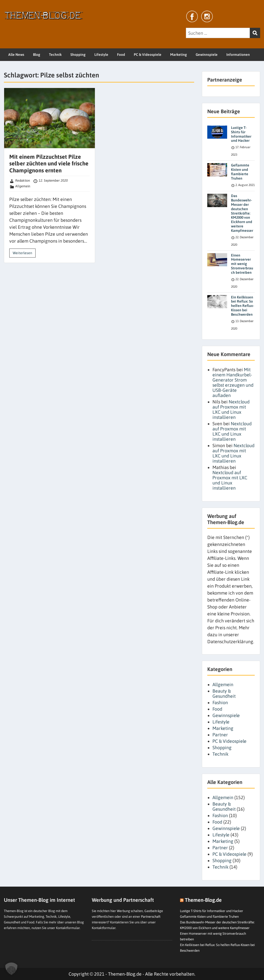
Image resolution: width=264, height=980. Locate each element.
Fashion (220, 703)
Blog (37, 55)
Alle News (16, 55)
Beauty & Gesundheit (224, 694)
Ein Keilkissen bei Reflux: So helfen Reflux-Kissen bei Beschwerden (242, 306)
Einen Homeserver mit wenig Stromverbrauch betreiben (242, 264)
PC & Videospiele (148, 55)
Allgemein (23, 186)
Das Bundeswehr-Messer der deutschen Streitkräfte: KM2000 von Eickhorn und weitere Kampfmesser (242, 213)
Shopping (78, 55)
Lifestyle (101, 55)
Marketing (179, 55)
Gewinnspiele (207, 55)
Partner (220, 735)
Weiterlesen (22, 253)
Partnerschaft (151, 917)
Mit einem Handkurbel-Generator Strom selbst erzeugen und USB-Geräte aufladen (233, 382)
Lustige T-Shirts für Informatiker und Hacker (241, 134)
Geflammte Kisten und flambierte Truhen (240, 172)
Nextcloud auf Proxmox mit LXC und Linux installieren (231, 409)
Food (121, 55)
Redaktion (23, 180)
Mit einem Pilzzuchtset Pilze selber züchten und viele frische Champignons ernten (49, 164)
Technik (55, 55)
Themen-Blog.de (203, 900)
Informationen (238, 55)
